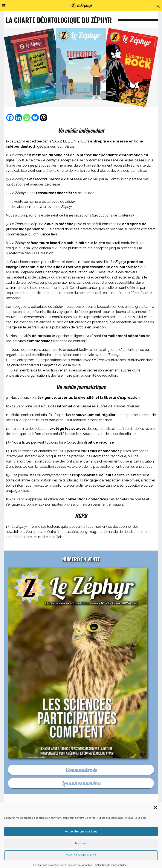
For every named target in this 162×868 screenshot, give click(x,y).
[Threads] (44, 118)
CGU (127, 821)
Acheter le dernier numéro (79, 818)
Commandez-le (81, 770)
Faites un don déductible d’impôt (32, 818)
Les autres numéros (81, 783)
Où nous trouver (146, 818)
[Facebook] (10, 118)
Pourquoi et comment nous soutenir (116, 815)
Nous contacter (74, 815)
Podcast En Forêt (116, 818)
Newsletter (22, 821)
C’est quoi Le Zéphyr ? (41, 815)
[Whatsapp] (27, 118)
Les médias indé (47, 821)
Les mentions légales (103, 821)
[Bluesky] (35, 118)
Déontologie (73, 821)
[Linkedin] (18, 118)
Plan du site (145, 821)
